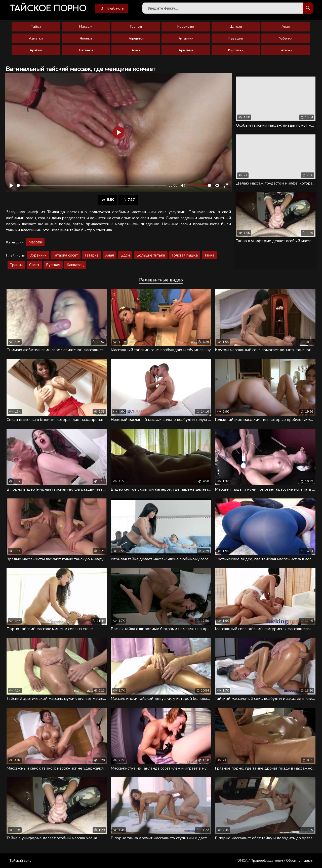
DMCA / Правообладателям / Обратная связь (275, 861)
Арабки (36, 50)
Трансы (136, 27)
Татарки (286, 50)
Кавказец (75, 265)
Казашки (236, 38)
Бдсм (125, 255)
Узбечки (286, 38)
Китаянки (186, 38)
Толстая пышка (185, 255)
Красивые (186, 27)
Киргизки (236, 50)
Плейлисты (112, 8)
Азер (136, 50)
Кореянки (136, 38)
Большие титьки (151, 255)
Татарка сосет (66, 255)
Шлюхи (236, 27)
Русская (53, 265)
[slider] (92, 185)
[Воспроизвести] (11, 186)
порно (48, 9)
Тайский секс (20, 861)
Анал (286, 27)
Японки (86, 38)
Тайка (209, 255)
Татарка (92, 255)
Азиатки (36, 38)
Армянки (186, 50)
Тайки (36, 27)
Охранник (38, 255)
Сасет (34, 265)
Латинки (86, 50)
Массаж (86, 27)
